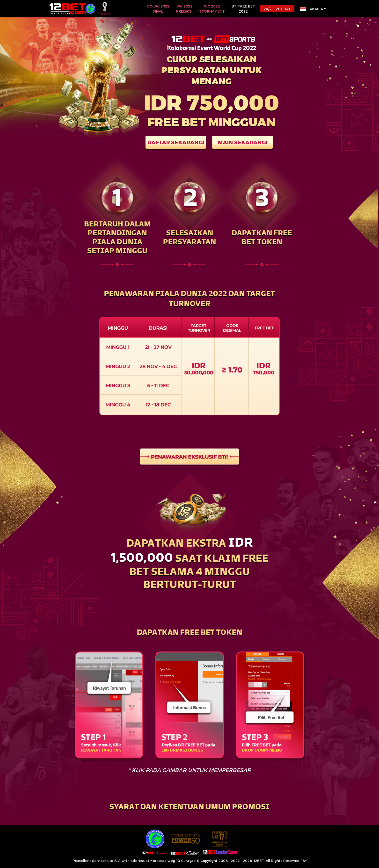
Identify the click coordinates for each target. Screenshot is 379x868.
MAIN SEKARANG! (243, 142)
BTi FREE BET (243, 9)
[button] (189, 808)
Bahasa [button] (311, 9)
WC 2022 (184, 9)
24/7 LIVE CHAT (277, 9)
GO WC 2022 (158, 9)
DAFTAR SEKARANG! (176, 142)
